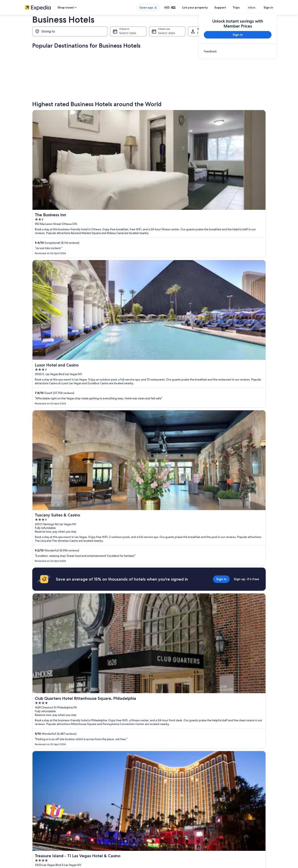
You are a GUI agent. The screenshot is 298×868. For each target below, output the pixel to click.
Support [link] (222, 803)
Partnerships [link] (32, 823)
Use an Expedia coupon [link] (231, 829)
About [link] (28, 803)
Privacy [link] (157, 803)
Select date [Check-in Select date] (128, 33)
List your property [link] (35, 816)
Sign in (268, 7)
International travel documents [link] (234, 836)
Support (228, 7)
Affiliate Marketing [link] (35, 836)
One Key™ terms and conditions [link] (171, 823)
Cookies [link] (158, 809)
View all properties (149, 744)
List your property (202, 7)
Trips (244, 7)
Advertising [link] (31, 829)
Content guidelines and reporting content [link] (177, 836)
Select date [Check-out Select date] (167, 33)
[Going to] (70, 31)
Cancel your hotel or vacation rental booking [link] (242, 809)
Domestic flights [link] (98, 809)
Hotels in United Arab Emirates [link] (106, 803)
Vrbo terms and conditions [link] (168, 829)
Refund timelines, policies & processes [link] (239, 823)
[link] (238, 51)
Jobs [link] (28, 809)
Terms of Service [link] (162, 816)
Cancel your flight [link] (227, 816)
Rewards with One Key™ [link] (103, 816)
